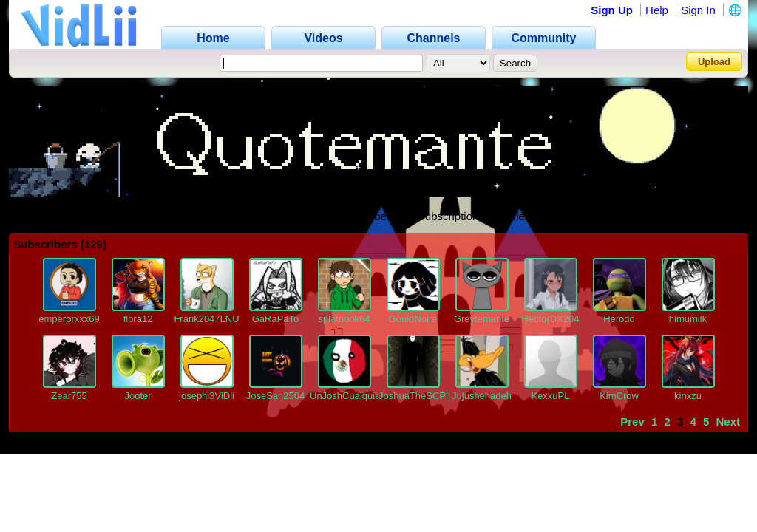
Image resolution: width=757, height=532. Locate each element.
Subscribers (366, 216)
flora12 (138, 319)
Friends (524, 216)
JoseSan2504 (276, 396)
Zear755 (69, 396)
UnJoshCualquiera (349, 396)
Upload (714, 62)
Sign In (698, 10)
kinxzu (688, 396)
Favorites (293, 216)
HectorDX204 (550, 319)
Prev (632, 422)
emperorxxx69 (69, 319)
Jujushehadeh (482, 396)
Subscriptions (451, 216)
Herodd (619, 319)
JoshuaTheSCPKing (422, 396)
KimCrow (619, 396)
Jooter (138, 396)
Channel (173, 216)
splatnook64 (344, 319)
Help (657, 10)
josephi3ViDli (207, 396)
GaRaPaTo (276, 319)
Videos (232, 216)
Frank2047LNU (206, 319)
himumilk (688, 319)
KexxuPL (550, 396)
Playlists (584, 216)
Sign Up (612, 10)
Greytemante (482, 319)
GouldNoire (413, 319)
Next (728, 422)
